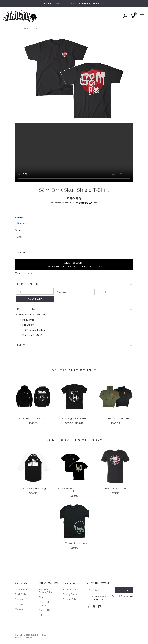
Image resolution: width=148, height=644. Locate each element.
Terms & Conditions (121, 596)
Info (96, 203)
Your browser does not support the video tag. (74, 153)
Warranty (20, 609)
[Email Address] (101, 590)
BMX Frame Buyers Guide (46, 591)
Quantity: (21, 252)
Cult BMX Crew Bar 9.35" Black (27, 630)
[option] (74, 79)
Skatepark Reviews (44, 604)
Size (17, 230)
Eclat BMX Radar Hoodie (33, 418)
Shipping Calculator (30, 284)
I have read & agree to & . (110, 598)
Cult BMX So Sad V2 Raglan (33, 488)
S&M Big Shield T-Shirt (74, 418)
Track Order (21, 594)
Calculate (35, 299)
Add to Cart (74, 264)
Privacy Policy (70, 594)
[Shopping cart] (133, 16)
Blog (41, 597)
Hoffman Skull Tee (115, 488)
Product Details (27, 309)
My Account (21, 589)
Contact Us (44, 610)
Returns (19, 604)
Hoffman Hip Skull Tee (74, 543)
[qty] (35, 291)
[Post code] (113, 292)
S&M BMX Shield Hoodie (115, 418)
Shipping (20, 599)
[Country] (74, 292)
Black (23, 223)
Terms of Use (69, 589)
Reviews (21, 345)
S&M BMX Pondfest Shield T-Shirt (74, 490)
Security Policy (70, 599)
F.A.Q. (42, 615)
